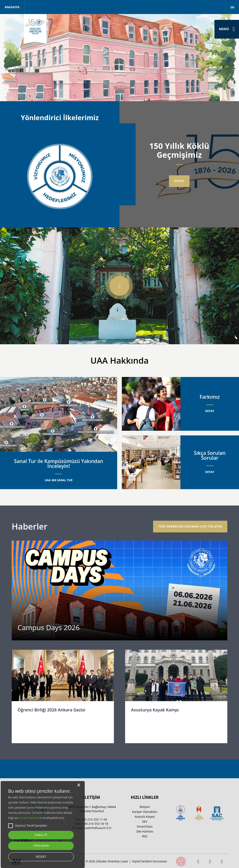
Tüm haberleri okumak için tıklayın (190, 526)
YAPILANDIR (41, 846)
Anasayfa (12, 7)
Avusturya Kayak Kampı (155, 710)
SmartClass (145, 826)
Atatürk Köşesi (145, 817)
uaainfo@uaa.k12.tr (98, 828)
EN (232, 7)
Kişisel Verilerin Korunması (150, 861)
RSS (145, 836)
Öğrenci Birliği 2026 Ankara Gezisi (51, 710)
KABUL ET (41, 835)
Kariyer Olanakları (145, 812)
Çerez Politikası (29, 818)
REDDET (41, 857)
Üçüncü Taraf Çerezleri (28, 826)
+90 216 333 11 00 (94, 819)
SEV (145, 821)
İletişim (145, 807)
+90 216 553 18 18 (95, 824)
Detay (179, 181)
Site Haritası (145, 831)
